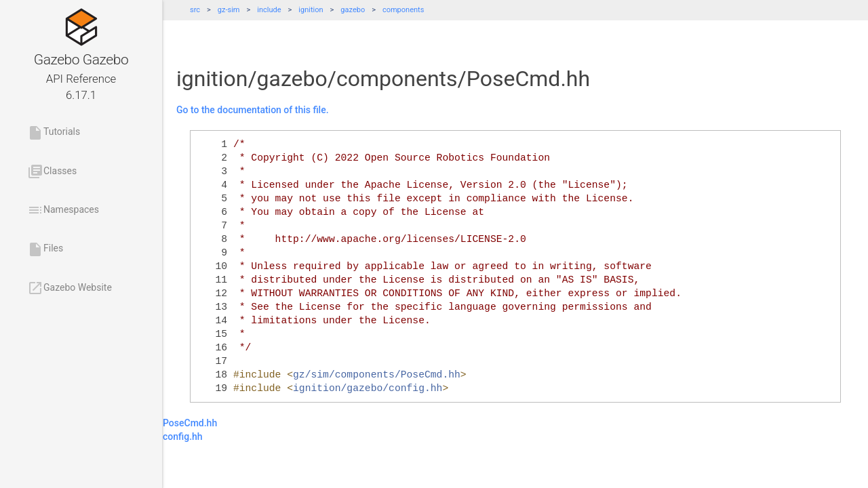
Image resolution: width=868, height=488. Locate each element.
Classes (52, 171)
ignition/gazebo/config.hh (368, 388)
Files (45, 249)
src (195, 10)
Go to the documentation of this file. (253, 110)
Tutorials (54, 133)
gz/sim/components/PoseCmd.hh (377, 375)
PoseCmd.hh (190, 423)
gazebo (353, 10)
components (403, 10)
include (269, 10)
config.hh (183, 436)
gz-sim (229, 10)
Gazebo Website (70, 288)
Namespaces (63, 210)
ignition (311, 10)
